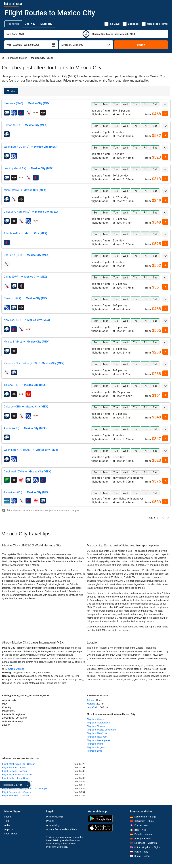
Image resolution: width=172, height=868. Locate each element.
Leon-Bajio (93, 707)
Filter (12, 91)
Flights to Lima (95, 751)
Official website (16, 669)
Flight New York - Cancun (15, 796)
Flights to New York (97, 733)
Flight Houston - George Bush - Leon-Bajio (24, 789)
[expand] (165, 104)
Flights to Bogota (96, 747)
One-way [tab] (30, 24)
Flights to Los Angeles (98, 740)
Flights (8, 817)
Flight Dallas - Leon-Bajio (15, 778)
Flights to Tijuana (96, 726)
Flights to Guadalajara (98, 723)
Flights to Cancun (96, 719)
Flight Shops (11, 834)
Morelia (91, 704)
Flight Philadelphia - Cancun (17, 774)
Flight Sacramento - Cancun (17, 792)
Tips (7, 821)
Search (141, 45)
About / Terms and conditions (62, 829)
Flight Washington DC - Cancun (19, 764)
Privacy (50, 821)
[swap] (86, 34)
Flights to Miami (95, 744)
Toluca (90, 700)
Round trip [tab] (13, 24)
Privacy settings (55, 817)
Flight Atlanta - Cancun (14, 767)
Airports (9, 829)
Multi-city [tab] (46, 24)
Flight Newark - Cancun (14, 771)
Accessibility (53, 825)
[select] (165, 114)
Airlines (8, 825)
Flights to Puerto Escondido (101, 730)
